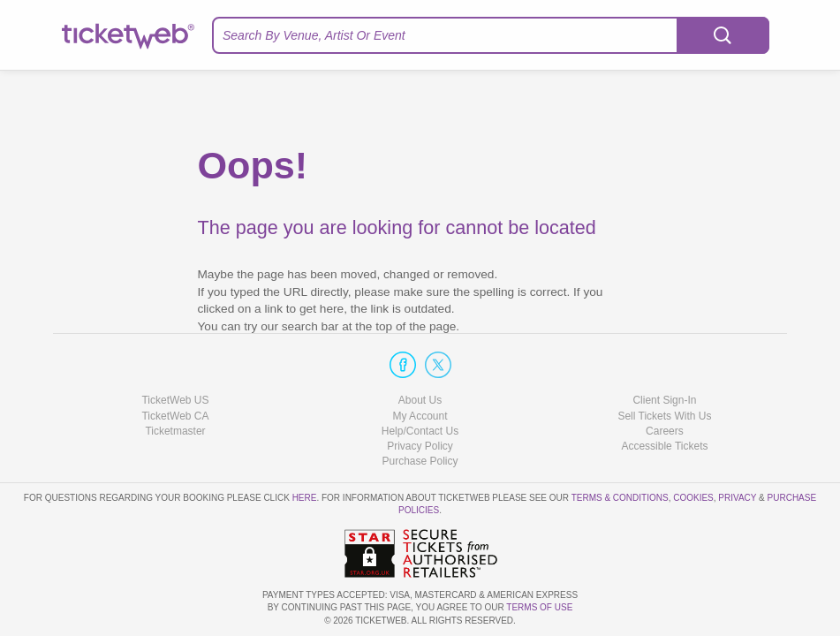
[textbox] (491, 35)
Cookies (693, 498)
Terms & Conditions (620, 498)
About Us (420, 400)
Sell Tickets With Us (664, 416)
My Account (420, 416)
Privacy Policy (420, 446)
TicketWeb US (175, 400)
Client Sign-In (664, 400)
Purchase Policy (420, 461)
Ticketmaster (175, 431)
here (305, 498)
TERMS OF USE (539, 607)
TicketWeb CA (175, 416)
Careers (665, 431)
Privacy (737, 498)
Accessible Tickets (664, 446)
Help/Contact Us (420, 431)
